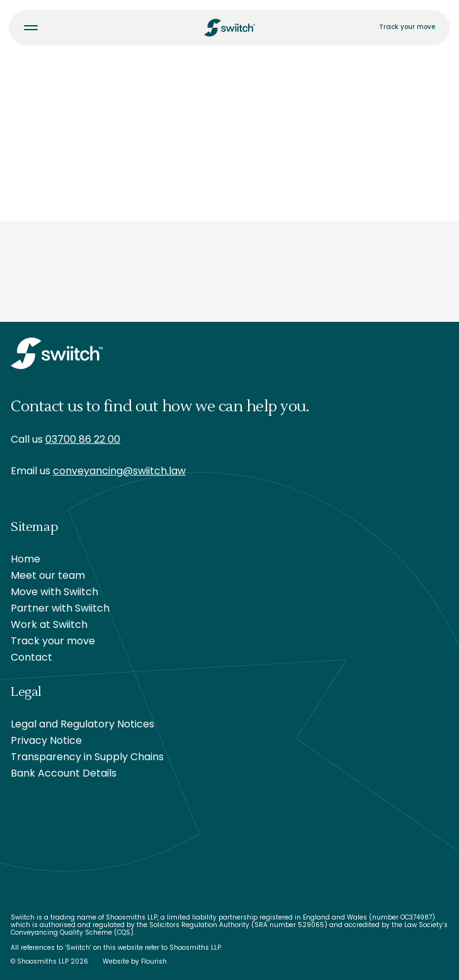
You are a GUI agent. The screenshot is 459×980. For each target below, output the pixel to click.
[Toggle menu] (31, 28)
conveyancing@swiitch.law (119, 472)
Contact (31, 658)
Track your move (407, 27)
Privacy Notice (46, 741)
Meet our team (48, 576)
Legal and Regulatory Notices (82, 725)
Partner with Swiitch (60, 609)
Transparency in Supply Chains (87, 758)
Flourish (154, 962)
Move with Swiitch (54, 593)
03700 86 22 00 (83, 440)
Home (25, 560)
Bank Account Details (64, 774)
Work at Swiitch (49, 625)
